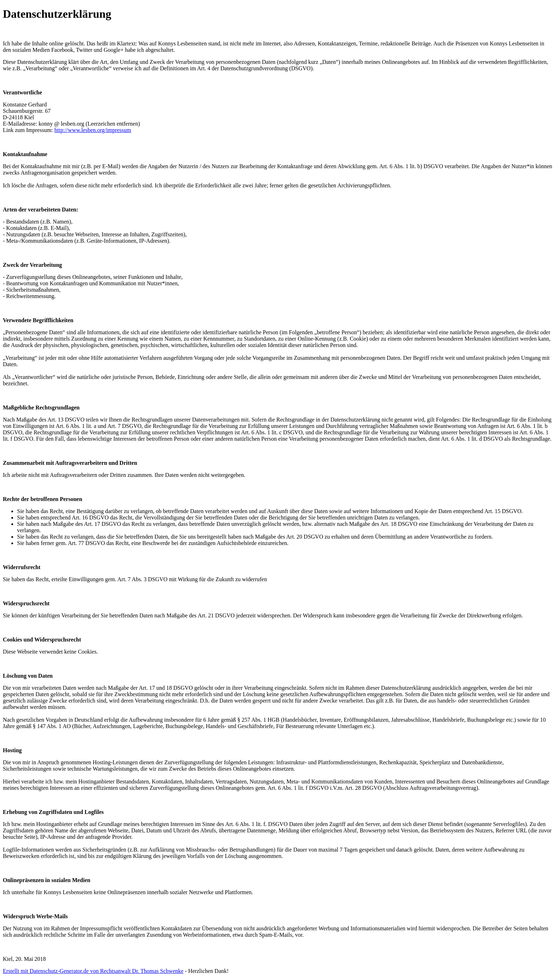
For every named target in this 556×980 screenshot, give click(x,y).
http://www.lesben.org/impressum (93, 130)
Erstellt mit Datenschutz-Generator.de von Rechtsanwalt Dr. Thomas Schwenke (93, 971)
